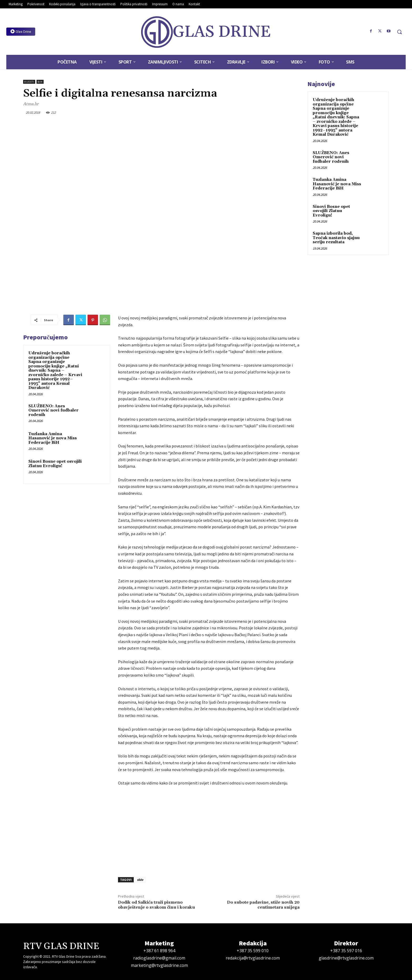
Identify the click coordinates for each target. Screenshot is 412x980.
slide (140, 880)
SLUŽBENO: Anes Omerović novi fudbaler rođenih (53, 410)
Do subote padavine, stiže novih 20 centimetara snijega (263, 905)
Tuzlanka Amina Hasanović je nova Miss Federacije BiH (53, 438)
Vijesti (29, 82)
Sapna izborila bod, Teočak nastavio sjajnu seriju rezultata (336, 238)
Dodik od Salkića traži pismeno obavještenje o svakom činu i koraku (156, 905)
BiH (40, 82)
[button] (399, 32)
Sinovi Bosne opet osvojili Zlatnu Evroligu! (55, 464)
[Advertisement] (209, 830)
